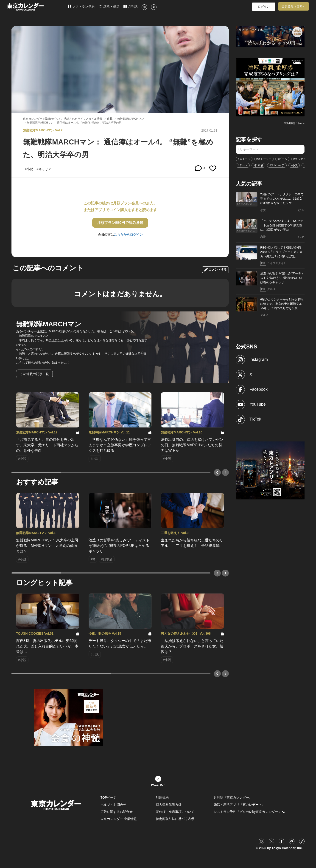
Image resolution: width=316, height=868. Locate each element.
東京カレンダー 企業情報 (119, 819)
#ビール (282, 159)
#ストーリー (264, 159)
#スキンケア (277, 165)
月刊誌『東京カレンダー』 (233, 797)
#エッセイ (300, 159)
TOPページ (109, 797)
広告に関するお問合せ (117, 812)
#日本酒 (259, 165)
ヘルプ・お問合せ (113, 805)
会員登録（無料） (294, 6)
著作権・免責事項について (175, 812)
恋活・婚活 (109, 6)
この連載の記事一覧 (34, 374)
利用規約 (162, 797)
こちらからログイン (128, 235)
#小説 (294, 165)
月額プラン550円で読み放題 (120, 223)
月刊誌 (131, 6)
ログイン (264, 7)
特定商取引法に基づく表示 (175, 819)
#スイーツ (244, 159)
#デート (243, 165)
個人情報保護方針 (169, 805)
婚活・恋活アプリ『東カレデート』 (239, 805)
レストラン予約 (81, 6)
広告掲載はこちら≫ (294, 123)
